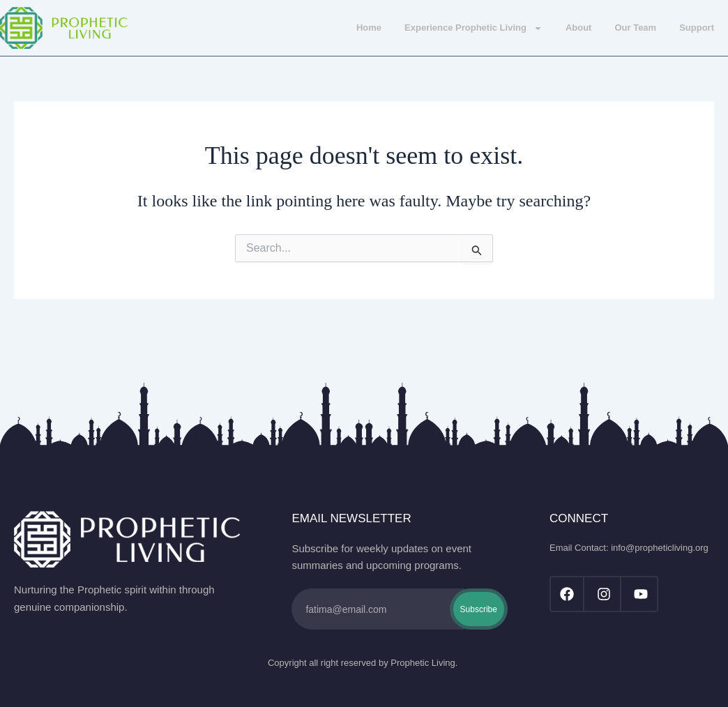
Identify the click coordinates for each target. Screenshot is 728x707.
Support (697, 28)
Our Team (635, 28)
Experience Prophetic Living (473, 28)
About (579, 28)
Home (369, 28)
